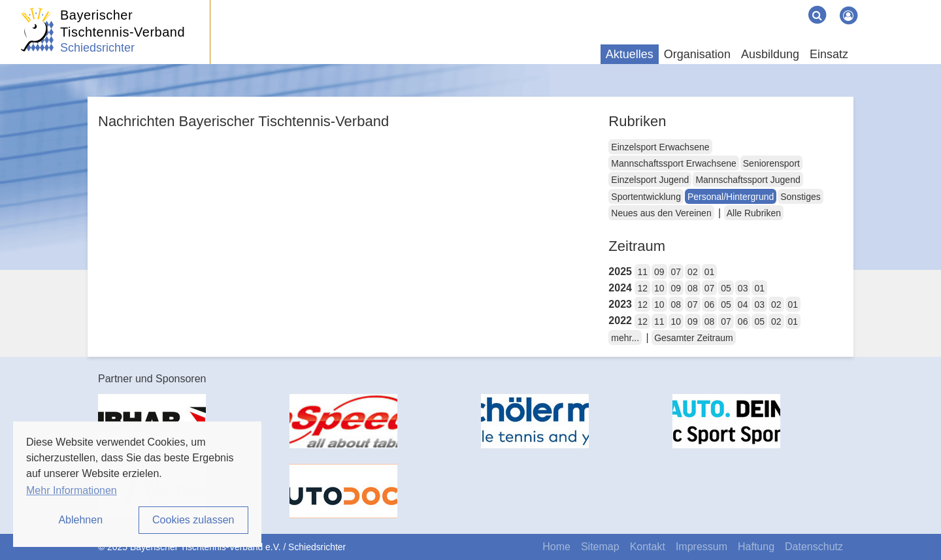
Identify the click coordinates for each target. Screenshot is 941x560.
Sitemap (600, 547)
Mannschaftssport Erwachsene (673, 163)
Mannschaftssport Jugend (748, 180)
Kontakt (648, 547)
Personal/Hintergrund (731, 197)
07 (676, 272)
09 (659, 272)
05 (726, 288)
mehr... (625, 338)
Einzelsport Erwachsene (660, 147)
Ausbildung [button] (770, 54)
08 (693, 288)
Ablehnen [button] (80, 520)
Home (556, 547)
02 (693, 272)
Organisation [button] (697, 54)
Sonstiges (800, 197)
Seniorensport (771, 163)
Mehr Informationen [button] (72, 490)
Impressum (702, 547)
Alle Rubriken (754, 213)
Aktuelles (630, 54)
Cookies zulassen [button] (193, 520)
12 (642, 288)
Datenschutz (814, 547)
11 (642, 272)
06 (710, 305)
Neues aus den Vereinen (661, 213)
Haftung (756, 547)
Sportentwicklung (646, 197)
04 (743, 305)
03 (743, 288)
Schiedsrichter (97, 48)
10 (659, 288)
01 (710, 272)
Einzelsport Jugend (650, 180)
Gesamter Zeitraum (694, 338)
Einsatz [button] (829, 54)
